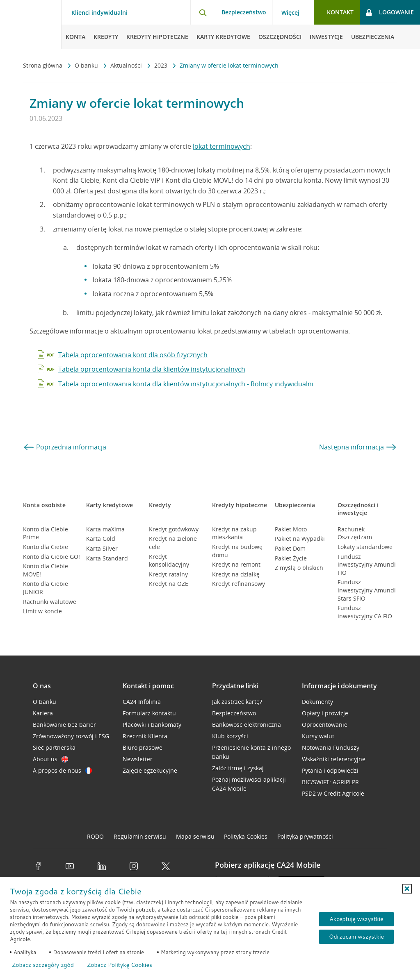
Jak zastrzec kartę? (237, 702)
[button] (407, 889)
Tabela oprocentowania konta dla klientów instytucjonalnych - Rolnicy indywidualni (186, 384)
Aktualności (127, 65)
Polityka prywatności (305, 836)
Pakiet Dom (290, 548)
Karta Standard (107, 558)
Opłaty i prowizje (325, 713)
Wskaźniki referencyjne (334, 759)
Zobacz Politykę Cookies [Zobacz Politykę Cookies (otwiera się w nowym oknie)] (120, 965)
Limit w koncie (42, 611)
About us (50, 759)
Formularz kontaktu (149, 713)
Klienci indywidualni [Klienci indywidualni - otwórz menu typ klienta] (99, 13)
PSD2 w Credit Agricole (333, 793)
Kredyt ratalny (168, 574)
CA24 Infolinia (142, 702)
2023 (162, 65)
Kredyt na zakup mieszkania (234, 533)
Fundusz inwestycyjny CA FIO (365, 612)
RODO (95, 836)
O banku (87, 65)
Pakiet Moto (291, 529)
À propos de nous (62, 770)
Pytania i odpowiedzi (330, 770)
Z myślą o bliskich (299, 568)
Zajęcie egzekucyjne (150, 770)
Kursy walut (318, 736)
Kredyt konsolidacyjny (169, 561)
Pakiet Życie (291, 558)
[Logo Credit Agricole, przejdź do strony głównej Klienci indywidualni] (31, 25)
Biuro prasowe (143, 747)
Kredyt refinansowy (239, 584)
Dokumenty (317, 702)
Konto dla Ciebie (46, 547)
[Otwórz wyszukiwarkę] (203, 12)
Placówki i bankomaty (152, 725)
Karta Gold (101, 539)
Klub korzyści (230, 736)
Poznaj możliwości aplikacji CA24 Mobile (249, 784)
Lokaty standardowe (365, 547)
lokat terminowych (221, 146)
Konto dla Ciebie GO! (51, 557)
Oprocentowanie (325, 725)
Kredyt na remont (236, 564)
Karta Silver (102, 548)
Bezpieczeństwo (244, 12)
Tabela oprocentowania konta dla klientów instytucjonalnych (152, 369)
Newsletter (138, 759)
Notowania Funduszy (331, 747)
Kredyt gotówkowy (174, 529)
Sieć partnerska (54, 747)
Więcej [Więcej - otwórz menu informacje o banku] (290, 13)
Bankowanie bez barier (64, 725)
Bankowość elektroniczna (247, 725)
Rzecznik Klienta (145, 736)
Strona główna (43, 65)
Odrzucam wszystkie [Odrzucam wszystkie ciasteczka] (356, 937)
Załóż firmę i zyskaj (238, 768)
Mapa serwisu (195, 836)
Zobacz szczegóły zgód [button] (43, 965)
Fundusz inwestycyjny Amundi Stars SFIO (367, 590)
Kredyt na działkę (236, 574)
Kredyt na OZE (169, 584)
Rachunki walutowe (50, 602)
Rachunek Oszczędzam (355, 533)
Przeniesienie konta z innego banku (251, 752)
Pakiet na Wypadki (300, 539)
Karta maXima (105, 529)
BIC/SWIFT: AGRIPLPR (330, 782)
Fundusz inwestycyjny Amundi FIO (367, 565)
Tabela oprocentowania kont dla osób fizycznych (133, 355)
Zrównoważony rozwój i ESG (71, 736)
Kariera (43, 713)
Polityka (246, 836)
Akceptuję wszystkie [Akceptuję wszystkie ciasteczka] (356, 919)
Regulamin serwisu (140, 836)
